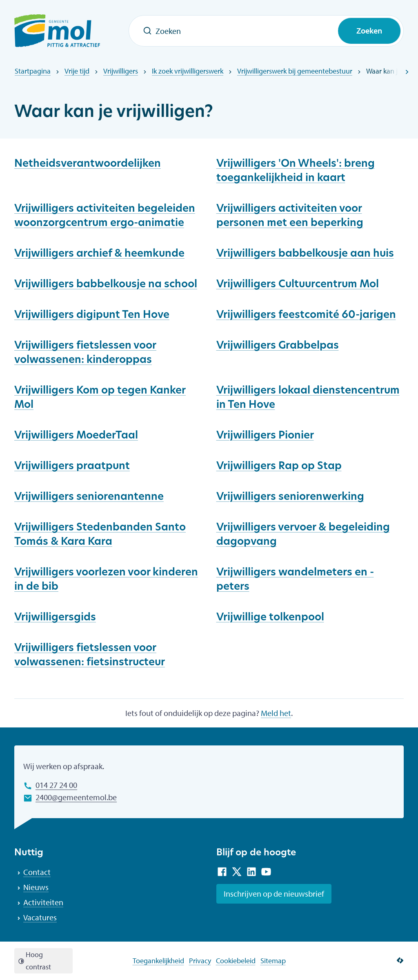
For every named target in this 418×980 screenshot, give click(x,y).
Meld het (276, 713)
